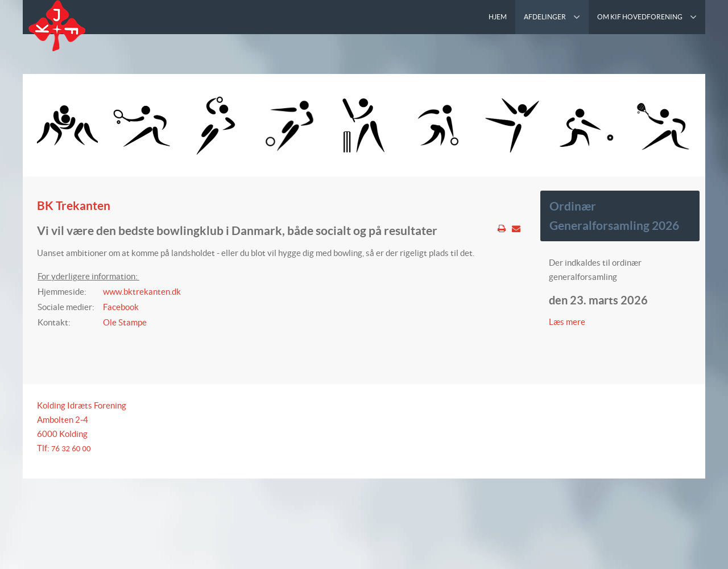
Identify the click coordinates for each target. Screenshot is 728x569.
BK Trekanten (74, 205)
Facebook (121, 307)
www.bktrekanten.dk (142, 292)
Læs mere (568, 322)
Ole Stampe (125, 322)
